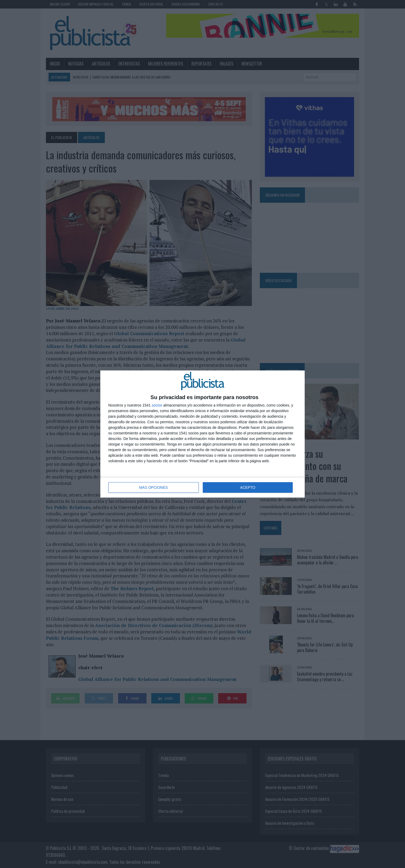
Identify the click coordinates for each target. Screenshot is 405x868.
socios (157, 405)
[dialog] (202, 434)
